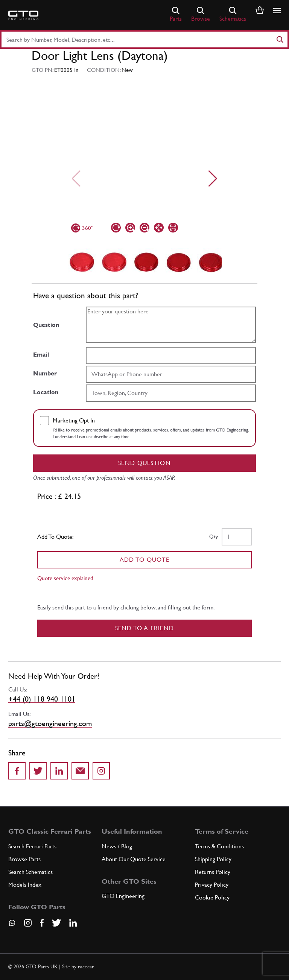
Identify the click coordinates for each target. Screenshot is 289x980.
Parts (176, 14)
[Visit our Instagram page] (28, 923)
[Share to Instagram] (101, 771)
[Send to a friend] (80, 771)
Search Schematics (30, 872)
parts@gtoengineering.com (50, 723)
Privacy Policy (212, 885)
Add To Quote (145, 560)
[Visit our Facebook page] (42, 923)
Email (41, 355)
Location (46, 392)
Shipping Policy (213, 859)
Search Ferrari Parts (32, 846)
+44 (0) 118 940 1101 (42, 699)
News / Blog (117, 846)
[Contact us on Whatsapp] (12, 925)
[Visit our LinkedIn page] (73, 923)
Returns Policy (213, 872)
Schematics (233, 14)
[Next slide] (213, 179)
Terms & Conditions (219, 846)
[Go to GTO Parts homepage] (23, 15)
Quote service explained (65, 578)
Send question (144, 463)
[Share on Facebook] (17, 771)
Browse (201, 14)
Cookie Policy (212, 897)
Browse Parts (24, 859)
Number (45, 373)
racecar (86, 966)
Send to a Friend (145, 628)
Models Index (25, 885)
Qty (214, 536)
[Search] (280, 40)
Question (46, 325)
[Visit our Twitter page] (56, 923)
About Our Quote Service (134, 859)
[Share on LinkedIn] (59, 771)
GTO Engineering (123, 896)
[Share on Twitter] (38, 771)
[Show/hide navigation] (277, 11)
